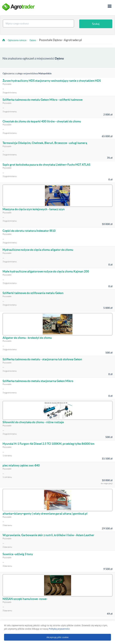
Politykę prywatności (59, 629)
